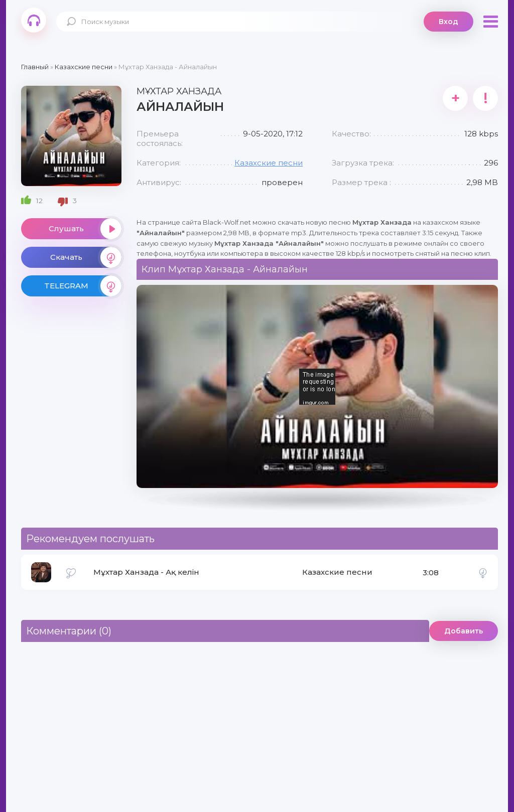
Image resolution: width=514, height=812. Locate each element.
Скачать (86, 257)
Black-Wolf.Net (34, 20)
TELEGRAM (83, 286)
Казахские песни (269, 163)
